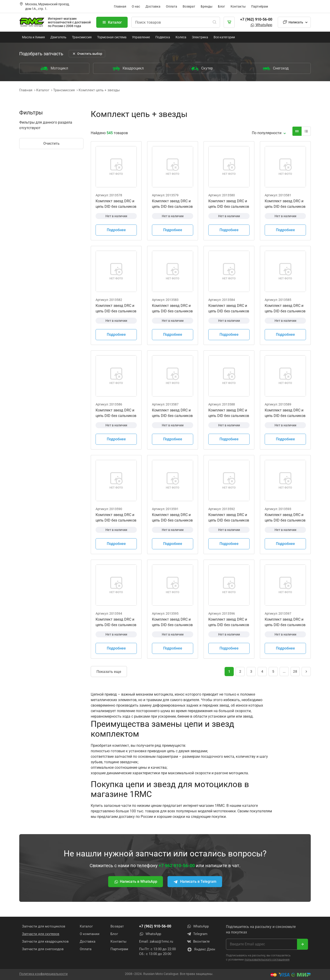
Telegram (197, 934)
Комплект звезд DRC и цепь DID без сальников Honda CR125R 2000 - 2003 (116, 204)
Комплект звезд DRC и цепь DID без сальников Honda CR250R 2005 (116, 309)
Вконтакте (198, 941)
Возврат (189, 6)
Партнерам (119, 949)
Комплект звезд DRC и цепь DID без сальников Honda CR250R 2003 (285, 204)
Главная (120, 6)
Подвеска (163, 37)
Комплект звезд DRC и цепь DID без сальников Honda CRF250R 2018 (229, 413)
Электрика (200, 37)
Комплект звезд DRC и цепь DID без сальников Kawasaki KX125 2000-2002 (285, 518)
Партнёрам (260, 6)
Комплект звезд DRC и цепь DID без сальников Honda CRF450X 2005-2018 (229, 518)
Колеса (181, 37)
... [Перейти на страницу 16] (284, 672)
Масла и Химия (33, 37)
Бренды (207, 6)
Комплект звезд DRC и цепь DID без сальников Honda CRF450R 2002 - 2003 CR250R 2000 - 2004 (229, 204)
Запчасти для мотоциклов (44, 926)
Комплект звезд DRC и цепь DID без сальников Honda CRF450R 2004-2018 (172, 518)
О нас (136, 6)
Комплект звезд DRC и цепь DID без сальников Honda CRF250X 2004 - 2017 (116, 518)
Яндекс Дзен (201, 949)
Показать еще (109, 672)
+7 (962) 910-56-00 (256, 19)
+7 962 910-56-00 (177, 866)
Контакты (238, 6)
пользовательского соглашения (267, 959)
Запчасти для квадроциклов (45, 941)
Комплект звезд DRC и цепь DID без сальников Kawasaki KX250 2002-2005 (229, 622)
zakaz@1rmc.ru (161, 941)
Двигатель (58, 37)
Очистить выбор (87, 54)
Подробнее (116, 230)
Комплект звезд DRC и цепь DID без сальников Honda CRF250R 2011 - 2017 (172, 413)
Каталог (112, 22)
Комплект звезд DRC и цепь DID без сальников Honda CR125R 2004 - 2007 (172, 204)
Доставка (153, 6)
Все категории (224, 37)
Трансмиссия (82, 37)
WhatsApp (261, 25)
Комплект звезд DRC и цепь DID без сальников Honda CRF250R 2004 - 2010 (116, 413)
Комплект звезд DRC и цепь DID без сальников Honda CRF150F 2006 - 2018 (285, 309)
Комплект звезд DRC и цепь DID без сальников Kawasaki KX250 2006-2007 (285, 622)
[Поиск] (214, 22)
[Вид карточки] (297, 131)
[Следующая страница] (306, 672)
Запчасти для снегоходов (43, 949)
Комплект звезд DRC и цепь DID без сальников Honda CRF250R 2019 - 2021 (285, 413)
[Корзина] (229, 22)
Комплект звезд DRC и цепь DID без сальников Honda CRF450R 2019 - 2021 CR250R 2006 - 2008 (172, 309)
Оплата (172, 6)
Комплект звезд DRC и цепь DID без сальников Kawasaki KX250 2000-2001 (172, 622)
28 (295, 672)
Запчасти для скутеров (41, 934)
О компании (90, 934)
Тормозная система (112, 37)
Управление (141, 37)
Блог (221, 6)
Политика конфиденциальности (43, 974)
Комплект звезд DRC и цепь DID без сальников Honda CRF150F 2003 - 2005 (229, 309)
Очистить (51, 143)
